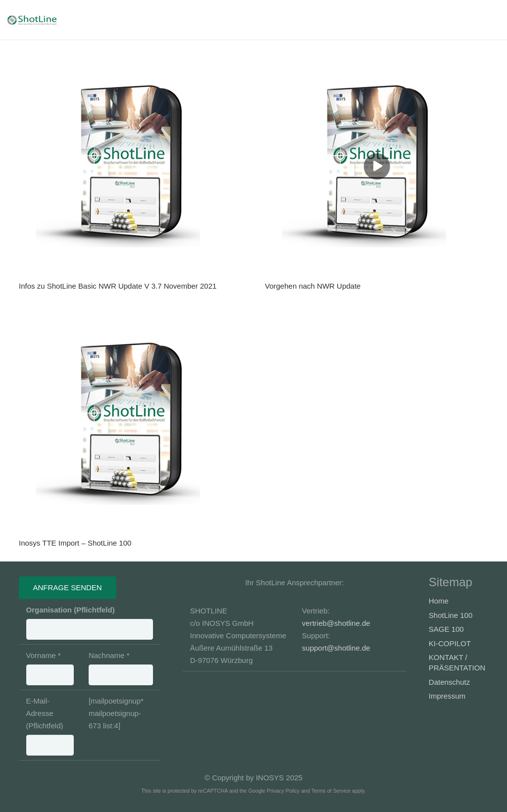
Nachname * (121, 668)
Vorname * (50, 668)
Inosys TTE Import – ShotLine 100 (75, 543)
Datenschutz (449, 682)
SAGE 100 (446, 629)
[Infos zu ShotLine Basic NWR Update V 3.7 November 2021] (131, 166)
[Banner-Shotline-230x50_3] (41, 20)
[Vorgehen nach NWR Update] (377, 166)
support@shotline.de (336, 648)
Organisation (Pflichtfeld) (90, 623)
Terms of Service (331, 791)
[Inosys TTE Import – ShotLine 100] (131, 424)
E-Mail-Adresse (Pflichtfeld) (50, 726)
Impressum (447, 696)
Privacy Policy (283, 791)
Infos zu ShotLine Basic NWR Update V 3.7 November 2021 (118, 286)
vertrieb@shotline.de (336, 623)
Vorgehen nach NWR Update (313, 286)
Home (439, 601)
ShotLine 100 (451, 615)
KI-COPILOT (450, 643)
